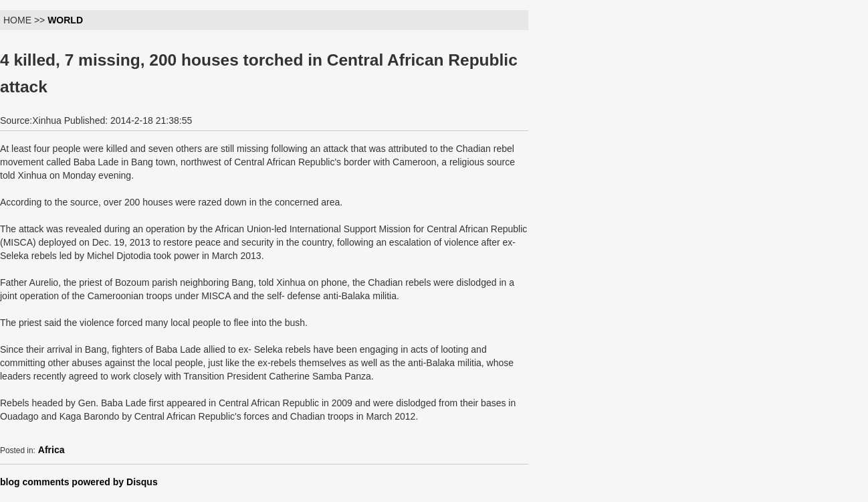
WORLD (65, 20)
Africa (51, 450)
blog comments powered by (79, 482)
